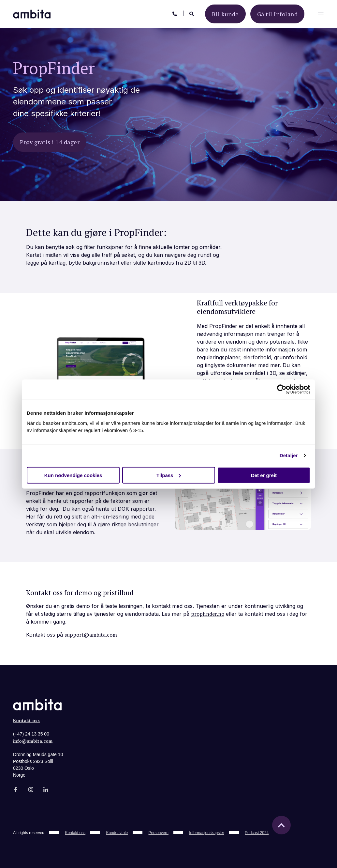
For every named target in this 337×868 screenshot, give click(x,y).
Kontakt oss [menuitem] (75, 833)
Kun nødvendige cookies (73, 475)
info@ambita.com (33, 741)
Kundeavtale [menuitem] (117, 833)
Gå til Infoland (278, 14)
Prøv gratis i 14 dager (50, 142)
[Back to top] (281, 825)
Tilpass (169, 475)
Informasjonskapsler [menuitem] (206, 833)
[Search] (192, 13)
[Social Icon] (18, 790)
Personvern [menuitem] (159, 833)
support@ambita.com (91, 635)
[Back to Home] (32, 13)
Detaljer (289, 455)
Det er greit (264, 475)
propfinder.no (208, 614)
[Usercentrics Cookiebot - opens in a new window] (282, 389)
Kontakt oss (26, 720)
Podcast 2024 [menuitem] (257, 833)
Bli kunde (225, 14)
